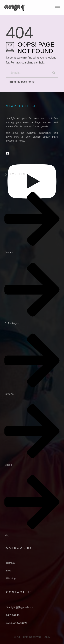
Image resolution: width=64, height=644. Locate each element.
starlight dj (21, 106)
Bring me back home (20, 82)
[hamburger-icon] (57, 7)
